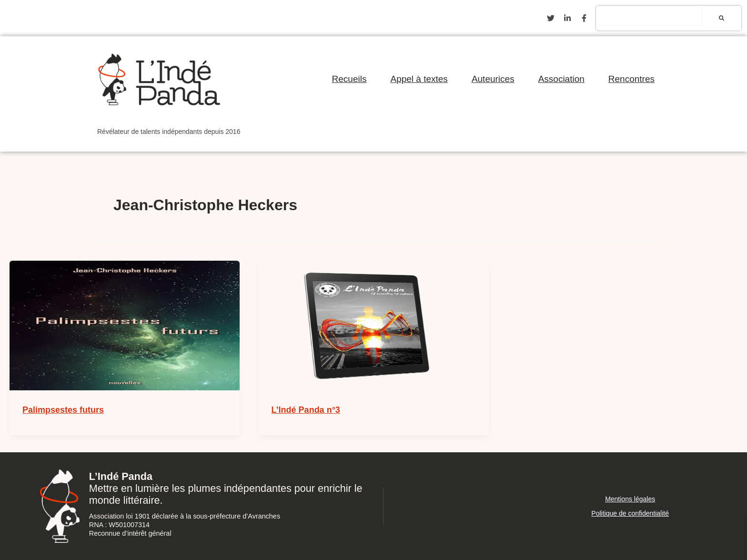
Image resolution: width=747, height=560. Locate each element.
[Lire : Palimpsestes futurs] (125, 325)
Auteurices (493, 79)
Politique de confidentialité (630, 513)
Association (561, 79)
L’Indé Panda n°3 (306, 410)
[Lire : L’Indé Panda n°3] (374, 325)
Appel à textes (419, 79)
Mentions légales (630, 499)
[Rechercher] (722, 18)
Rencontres (631, 79)
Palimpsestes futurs (63, 410)
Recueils (349, 79)
